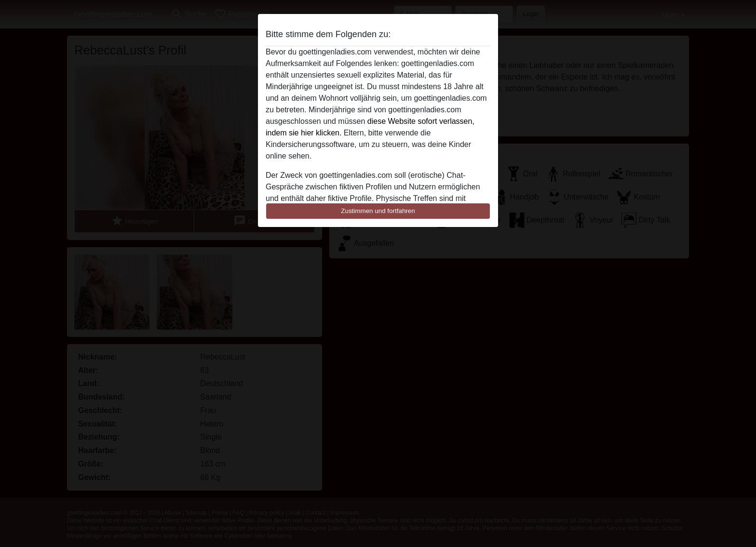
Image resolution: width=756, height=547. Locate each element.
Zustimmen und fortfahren (378, 211)
